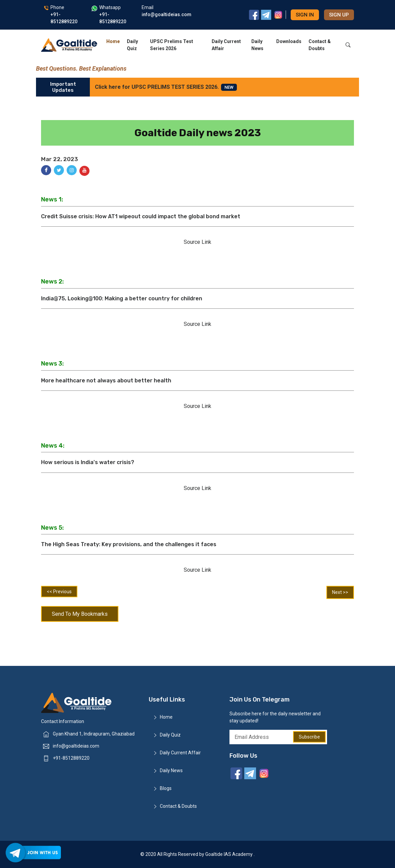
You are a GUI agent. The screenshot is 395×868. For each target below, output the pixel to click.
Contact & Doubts (320, 45)
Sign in (305, 15)
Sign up (339, 15)
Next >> (340, 592)
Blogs (166, 788)
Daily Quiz (132, 45)
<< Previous (59, 592)
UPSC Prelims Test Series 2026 (172, 45)
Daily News (257, 45)
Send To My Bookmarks (80, 614)
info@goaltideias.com (76, 746)
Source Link (197, 242)
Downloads (289, 41)
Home (113, 41)
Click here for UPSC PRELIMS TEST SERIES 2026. (166, 87)
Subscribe (309, 737)
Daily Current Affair (226, 45)
